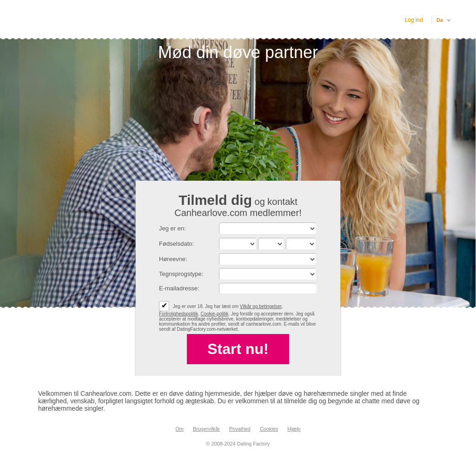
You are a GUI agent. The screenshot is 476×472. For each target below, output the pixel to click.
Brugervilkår (206, 429)
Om (179, 429)
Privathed (240, 429)
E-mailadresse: (179, 288)
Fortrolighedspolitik (178, 314)
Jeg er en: (172, 228)
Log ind (414, 20)
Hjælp (294, 429)
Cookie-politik (215, 314)
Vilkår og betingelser (261, 306)
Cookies (269, 429)
